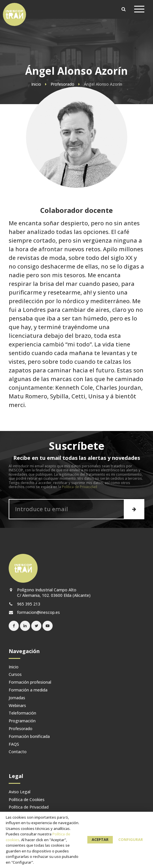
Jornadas (17, 698)
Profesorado (21, 729)
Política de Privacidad (80, 487)
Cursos (15, 675)
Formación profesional (30, 682)
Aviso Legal (20, 792)
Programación (22, 721)
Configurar (131, 839)
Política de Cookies (27, 800)
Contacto (18, 752)
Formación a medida (28, 690)
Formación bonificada (29, 737)
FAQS (14, 744)
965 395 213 (24, 604)
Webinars (17, 706)
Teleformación (22, 713)
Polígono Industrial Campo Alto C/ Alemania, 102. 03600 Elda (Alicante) (50, 593)
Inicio (14, 667)
